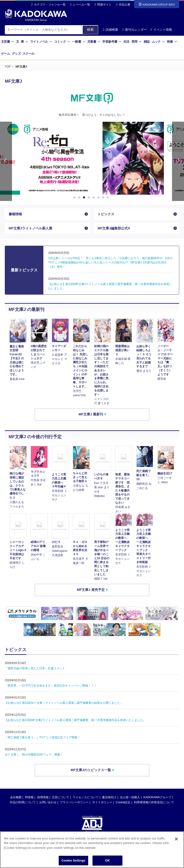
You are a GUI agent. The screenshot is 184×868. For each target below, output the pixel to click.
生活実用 (133, 42)
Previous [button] (6, 161)
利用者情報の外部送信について (154, 802)
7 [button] (104, 198)
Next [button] (178, 161)
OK (108, 860)
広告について (61, 797)
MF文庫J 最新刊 (91, 414)
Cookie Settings (73, 860)
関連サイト (104, 5)
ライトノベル (41, 42)
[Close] (176, 839)
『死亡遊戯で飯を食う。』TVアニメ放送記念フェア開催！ (43, 737)
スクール (28, 54)
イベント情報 (161, 30)
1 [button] (75, 198)
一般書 (79, 42)
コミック (62, 42)
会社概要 (16, 797)
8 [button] (109, 198)
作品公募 (125, 5)
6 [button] (99, 198)
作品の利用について (23, 802)
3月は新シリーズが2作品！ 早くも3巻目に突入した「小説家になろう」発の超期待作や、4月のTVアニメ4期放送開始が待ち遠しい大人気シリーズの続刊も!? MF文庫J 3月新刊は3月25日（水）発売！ (110, 262)
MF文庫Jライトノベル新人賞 (30, 228)
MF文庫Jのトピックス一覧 (91, 770)
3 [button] (85, 198)
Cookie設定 (123, 802)
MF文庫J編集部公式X (114, 228)
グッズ (16, 54)
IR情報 (29, 797)
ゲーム (5, 54)
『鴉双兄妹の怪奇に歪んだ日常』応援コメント (35, 668)
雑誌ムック (154, 42)
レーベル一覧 (81, 5)
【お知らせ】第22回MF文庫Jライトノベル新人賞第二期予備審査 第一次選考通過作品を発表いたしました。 (75, 720)
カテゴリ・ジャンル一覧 (50, 5)
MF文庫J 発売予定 (91, 590)
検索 (90, 29)
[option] (92, 158)
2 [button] (80, 198)
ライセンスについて (86, 797)
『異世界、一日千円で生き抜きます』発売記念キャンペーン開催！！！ (51, 686)
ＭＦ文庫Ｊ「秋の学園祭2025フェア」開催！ (34, 755)
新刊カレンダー (134, 30)
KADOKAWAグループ (157, 797)
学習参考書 (112, 42)
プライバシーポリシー (74, 802)
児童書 (94, 42)
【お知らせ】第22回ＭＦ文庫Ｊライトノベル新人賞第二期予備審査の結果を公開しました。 (64, 703)
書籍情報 (15, 214)
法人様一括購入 (130, 797)
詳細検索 (110, 30)
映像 (172, 42)
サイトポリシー (102, 802)
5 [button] (94, 198)
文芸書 (8, 42)
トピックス (106, 214)
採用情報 (43, 797)
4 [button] (90, 198)
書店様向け (109, 797)
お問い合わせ (48, 802)
